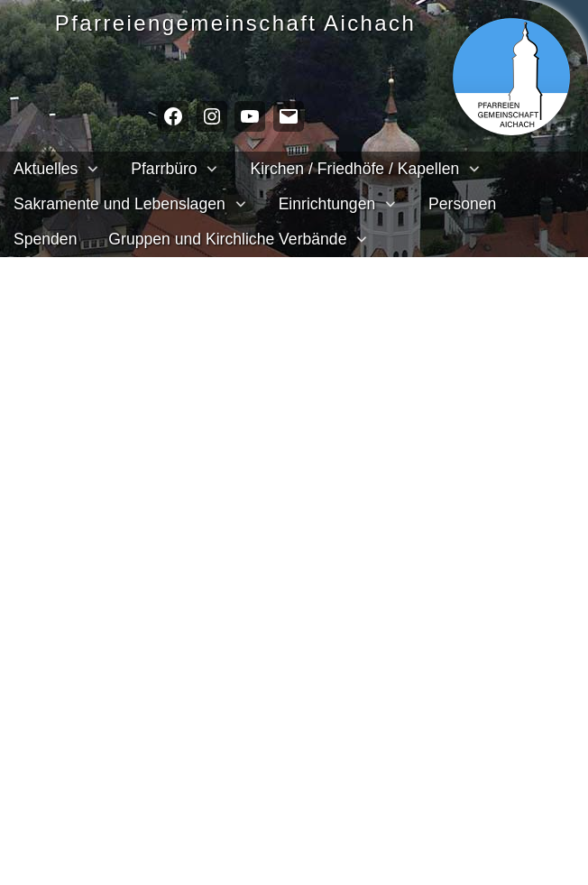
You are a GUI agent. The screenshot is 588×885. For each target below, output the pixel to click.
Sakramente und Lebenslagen (119, 204)
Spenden (45, 239)
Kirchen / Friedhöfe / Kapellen (354, 169)
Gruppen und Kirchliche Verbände (227, 239)
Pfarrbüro (164, 169)
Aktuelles (46, 169)
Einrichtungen (327, 204)
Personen (462, 204)
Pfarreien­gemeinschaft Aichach (245, 23)
